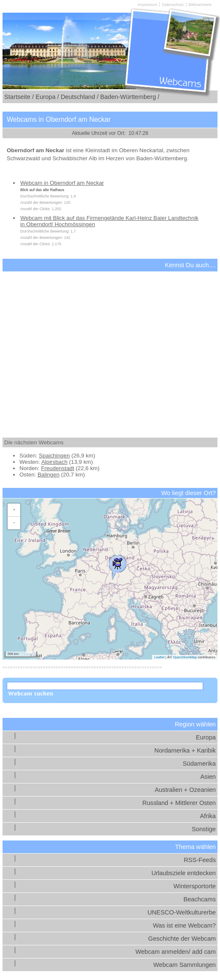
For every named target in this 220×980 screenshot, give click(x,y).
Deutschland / (80, 97)
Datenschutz (173, 5)
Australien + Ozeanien (185, 790)
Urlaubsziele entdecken (184, 873)
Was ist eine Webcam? (184, 925)
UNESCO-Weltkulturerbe (182, 912)
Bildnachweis (200, 5)
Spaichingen (54, 456)
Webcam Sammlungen (185, 965)
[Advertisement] (110, 347)
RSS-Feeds (200, 860)
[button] (117, 565)
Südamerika (199, 764)
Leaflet (159, 657)
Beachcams (200, 899)
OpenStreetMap (185, 657)
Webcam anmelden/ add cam (176, 952)
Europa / (47, 97)
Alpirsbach (54, 462)
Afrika (208, 816)
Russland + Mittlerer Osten (179, 803)
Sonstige (204, 829)
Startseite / (19, 97)
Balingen (49, 475)
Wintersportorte (195, 886)
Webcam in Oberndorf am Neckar (62, 183)
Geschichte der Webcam (182, 939)
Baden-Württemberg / (130, 97)
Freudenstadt (58, 468)
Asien (208, 777)
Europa (206, 737)
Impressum (147, 5)
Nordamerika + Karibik (185, 750)
